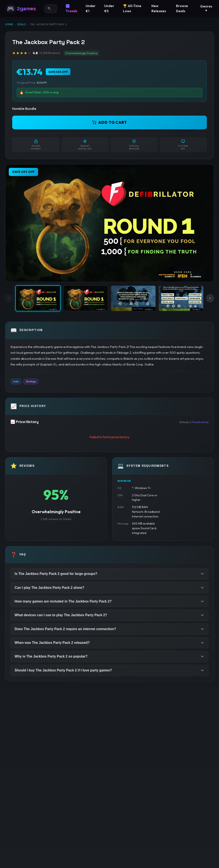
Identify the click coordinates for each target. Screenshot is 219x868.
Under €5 (109, 8)
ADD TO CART (109, 122)
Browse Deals (182, 8)
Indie (16, 382)
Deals (21, 24)
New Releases (159, 8)
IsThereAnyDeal (199, 422)
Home (9, 24)
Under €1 (91, 8)
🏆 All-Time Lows (132, 8)
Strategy (32, 382)
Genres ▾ (206, 8)
